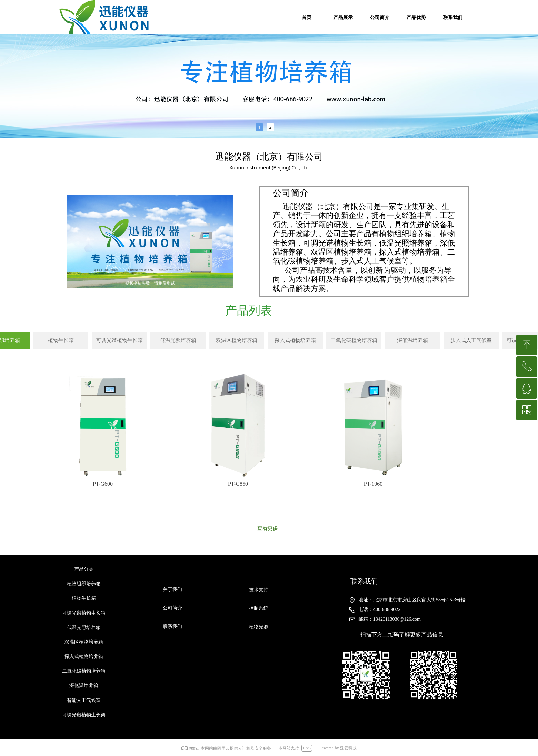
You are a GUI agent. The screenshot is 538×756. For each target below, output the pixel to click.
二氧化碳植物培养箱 (354, 340)
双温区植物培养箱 (237, 340)
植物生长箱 (61, 340)
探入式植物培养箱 (295, 340)
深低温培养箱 (412, 340)
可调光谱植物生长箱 (119, 340)
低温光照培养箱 (178, 340)
